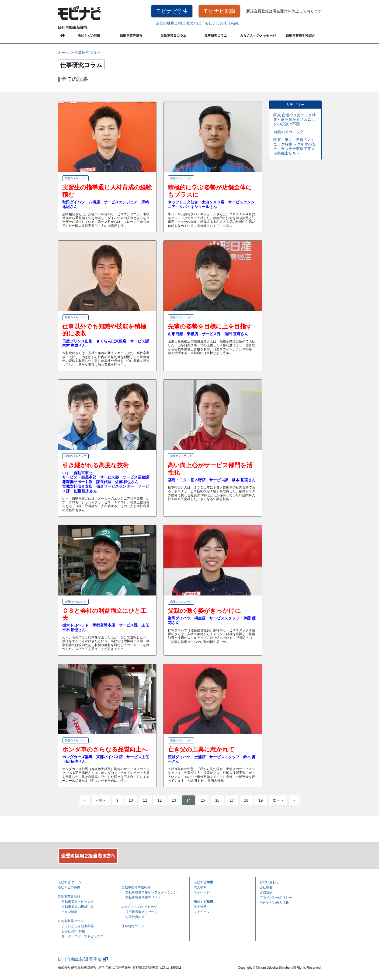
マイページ (202, 892)
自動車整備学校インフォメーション (151, 892)
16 (217, 800)
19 (261, 800)
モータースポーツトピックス (82, 936)
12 (160, 800)
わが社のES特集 (73, 931)
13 (174, 800)
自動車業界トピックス (78, 902)
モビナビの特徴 (89, 36)
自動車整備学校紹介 (300, 36)
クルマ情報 (69, 912)
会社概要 (266, 887)
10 (131, 800)
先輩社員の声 (135, 917)
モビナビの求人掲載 (274, 903)
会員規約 (266, 892)
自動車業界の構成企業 (78, 907)
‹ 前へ (101, 800)
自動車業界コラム (173, 36)
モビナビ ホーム (69, 882)
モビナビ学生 (172, 11)
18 (246, 800)
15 (203, 800)
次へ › (278, 800)
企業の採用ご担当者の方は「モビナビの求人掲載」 (199, 23)
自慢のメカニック (288, 132)
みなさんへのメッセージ (258, 36)
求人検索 (200, 887)
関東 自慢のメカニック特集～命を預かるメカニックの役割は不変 (295, 120)
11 (145, 800)
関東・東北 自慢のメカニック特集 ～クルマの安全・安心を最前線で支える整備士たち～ (295, 146)
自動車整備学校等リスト (143, 898)
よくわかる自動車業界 (78, 926)
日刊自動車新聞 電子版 (83, 959)
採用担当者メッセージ (141, 912)
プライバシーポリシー (276, 898)
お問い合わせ (269, 882)
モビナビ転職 (219, 11)
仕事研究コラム (216, 36)
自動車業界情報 (131, 36)
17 (232, 800)
